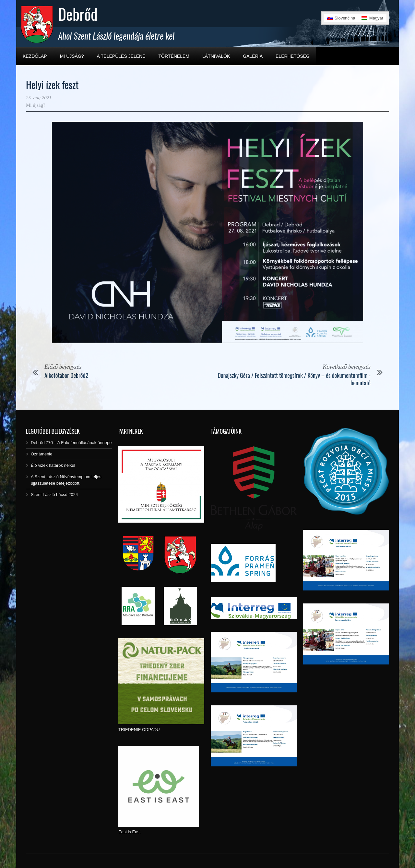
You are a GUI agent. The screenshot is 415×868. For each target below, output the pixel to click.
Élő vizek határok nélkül (53, 465)
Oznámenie (41, 454)
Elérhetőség (293, 56)
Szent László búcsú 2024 (54, 495)
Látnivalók (216, 56)
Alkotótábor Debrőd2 (66, 375)
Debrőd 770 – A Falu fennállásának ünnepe (71, 443)
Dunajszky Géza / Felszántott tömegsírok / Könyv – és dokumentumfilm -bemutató (294, 379)
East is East (130, 832)
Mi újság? (72, 56)
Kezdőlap (35, 56)
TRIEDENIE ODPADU (139, 730)
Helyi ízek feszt (52, 85)
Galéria (253, 56)
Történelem (174, 56)
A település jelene (121, 56)
